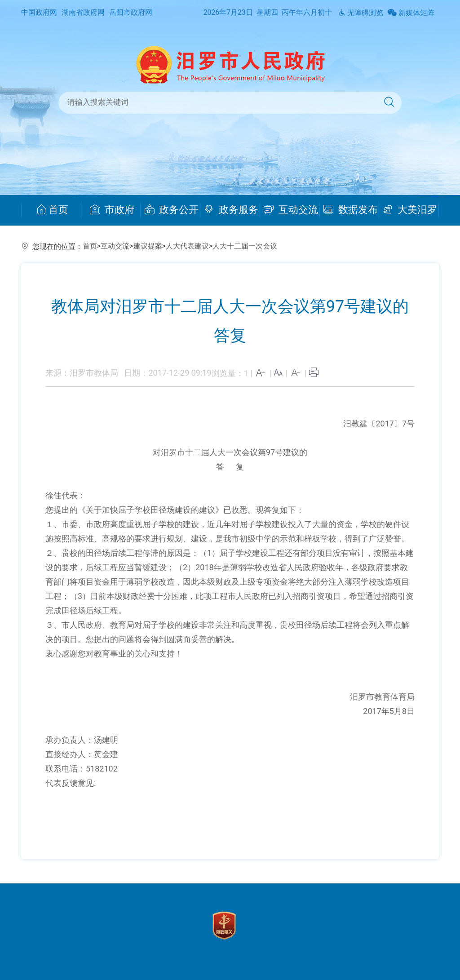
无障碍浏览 (361, 13)
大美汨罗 (410, 210)
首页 (52, 210)
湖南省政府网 (83, 12)
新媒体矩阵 (411, 13)
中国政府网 (39, 12)
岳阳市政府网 (131, 12)
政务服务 (231, 210)
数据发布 (351, 210)
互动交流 (291, 210)
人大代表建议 (187, 246)
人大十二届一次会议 (245, 246)
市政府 (112, 210)
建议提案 (148, 246)
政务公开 (172, 210)
